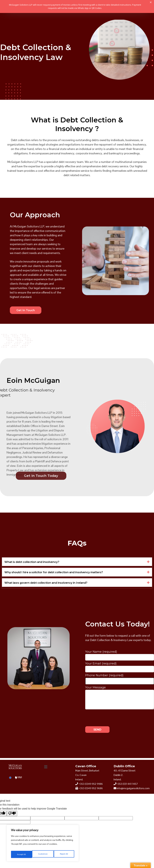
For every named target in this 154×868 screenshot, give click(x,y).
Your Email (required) (120, 667)
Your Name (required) (120, 655)
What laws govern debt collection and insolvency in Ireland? (51, 584)
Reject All (43, 854)
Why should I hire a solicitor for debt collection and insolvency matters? (59, 573)
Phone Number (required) (120, 679)
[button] (77, 562)
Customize (22, 854)
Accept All (64, 854)
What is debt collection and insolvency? (35, 562)
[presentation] (110, 718)
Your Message (120, 691)
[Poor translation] (12, 815)
